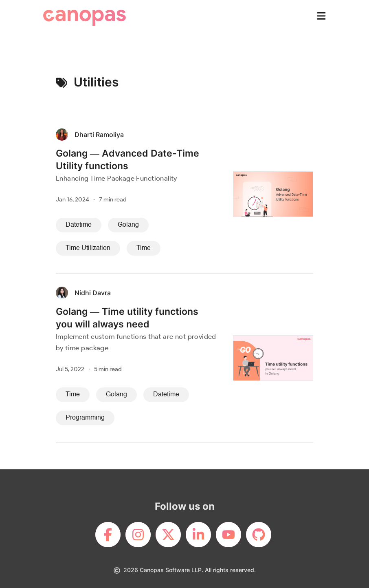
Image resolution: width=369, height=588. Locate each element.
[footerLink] (108, 535)
